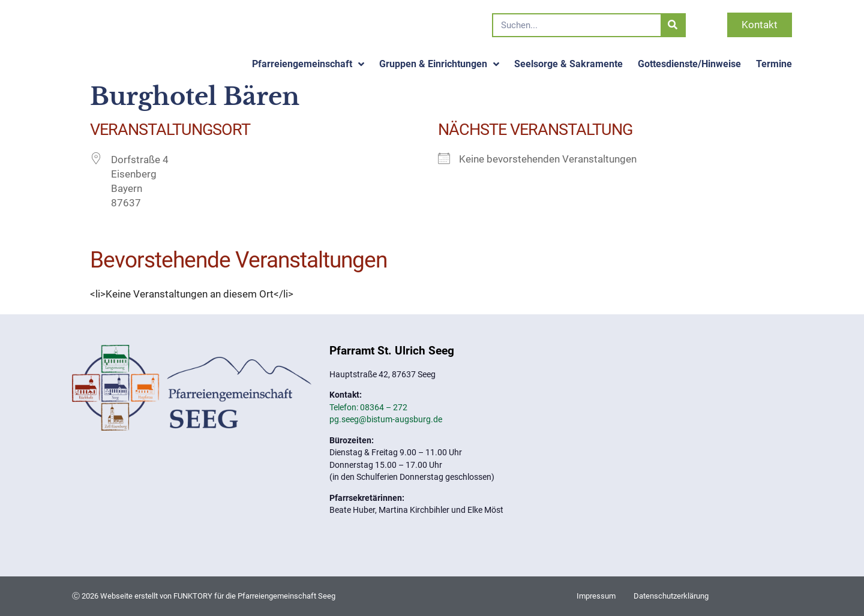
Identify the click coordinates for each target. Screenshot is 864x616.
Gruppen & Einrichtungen (439, 64)
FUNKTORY (193, 596)
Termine (774, 64)
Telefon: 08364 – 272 (368, 407)
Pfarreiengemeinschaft (308, 64)
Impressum (596, 596)
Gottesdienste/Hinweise (689, 64)
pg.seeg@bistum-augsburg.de (386, 419)
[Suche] (673, 25)
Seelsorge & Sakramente (568, 64)
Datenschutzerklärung (671, 596)
